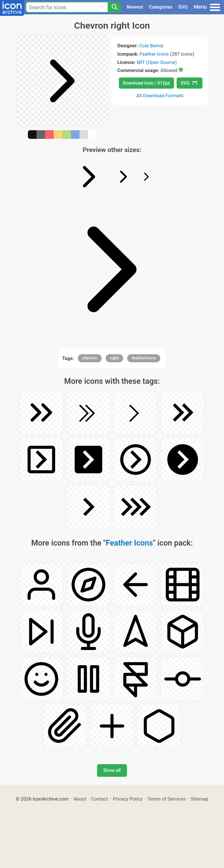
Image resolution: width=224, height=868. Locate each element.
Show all (112, 770)
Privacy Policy (128, 799)
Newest (135, 7)
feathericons (144, 358)
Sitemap (200, 799)
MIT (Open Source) (157, 62)
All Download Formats (160, 96)
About (80, 799)
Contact (100, 799)
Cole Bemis (151, 46)
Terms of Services (167, 799)
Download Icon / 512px (146, 83)
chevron (90, 358)
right (114, 358)
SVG (183, 7)
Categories (161, 7)
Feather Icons (154, 54)
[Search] (114, 7)
